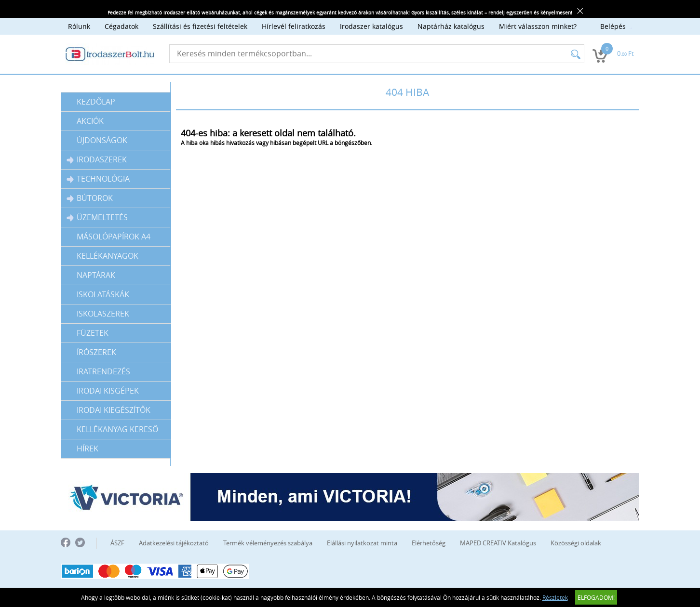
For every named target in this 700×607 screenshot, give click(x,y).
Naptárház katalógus (451, 26)
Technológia (98, 179)
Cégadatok (121, 26)
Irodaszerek (97, 160)
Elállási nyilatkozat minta (362, 543)
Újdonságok (102, 140)
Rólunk (79, 26)
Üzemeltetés (97, 218)
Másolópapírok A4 (114, 237)
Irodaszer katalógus (371, 26)
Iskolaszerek (103, 314)
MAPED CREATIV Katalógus (498, 543)
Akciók (90, 121)
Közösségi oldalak (576, 543)
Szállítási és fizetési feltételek (200, 26)
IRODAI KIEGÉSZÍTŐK (114, 410)
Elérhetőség (429, 543)
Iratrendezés (103, 371)
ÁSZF (117, 543)
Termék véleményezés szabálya (268, 543)
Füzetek (93, 333)
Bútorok (90, 198)
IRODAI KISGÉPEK (108, 391)
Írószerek (96, 352)
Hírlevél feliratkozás (294, 26)
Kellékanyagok (108, 256)
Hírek (87, 449)
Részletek (555, 597)
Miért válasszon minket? (538, 26)
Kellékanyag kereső (117, 429)
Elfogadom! (596, 597)
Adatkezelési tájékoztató (174, 543)
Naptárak (96, 275)
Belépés (613, 26)
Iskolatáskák (103, 294)
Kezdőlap (96, 102)
